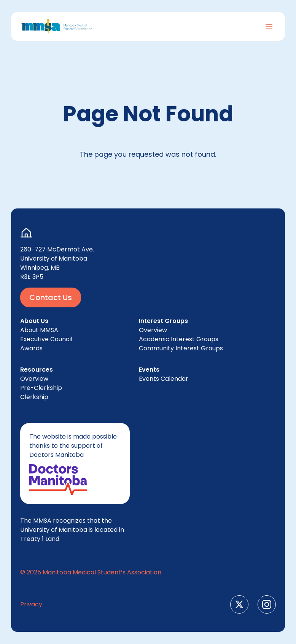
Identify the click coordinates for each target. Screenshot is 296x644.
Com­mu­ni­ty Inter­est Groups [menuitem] (181, 348)
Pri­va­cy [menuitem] (31, 604)
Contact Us (51, 297)
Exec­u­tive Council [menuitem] (46, 339)
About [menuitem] (39, 330)
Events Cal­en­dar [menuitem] (164, 379)
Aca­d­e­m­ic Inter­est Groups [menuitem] (179, 339)
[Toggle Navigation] (269, 26)
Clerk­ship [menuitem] (34, 397)
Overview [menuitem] (34, 379)
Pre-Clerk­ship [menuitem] (41, 388)
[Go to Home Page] (57, 26)
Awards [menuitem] (31, 348)
